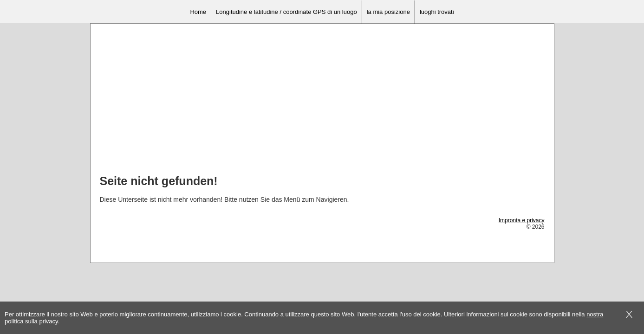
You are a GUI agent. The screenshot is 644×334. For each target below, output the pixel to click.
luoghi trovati (437, 12)
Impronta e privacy (522, 220)
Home (198, 12)
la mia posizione (388, 12)
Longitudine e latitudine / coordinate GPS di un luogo (286, 12)
